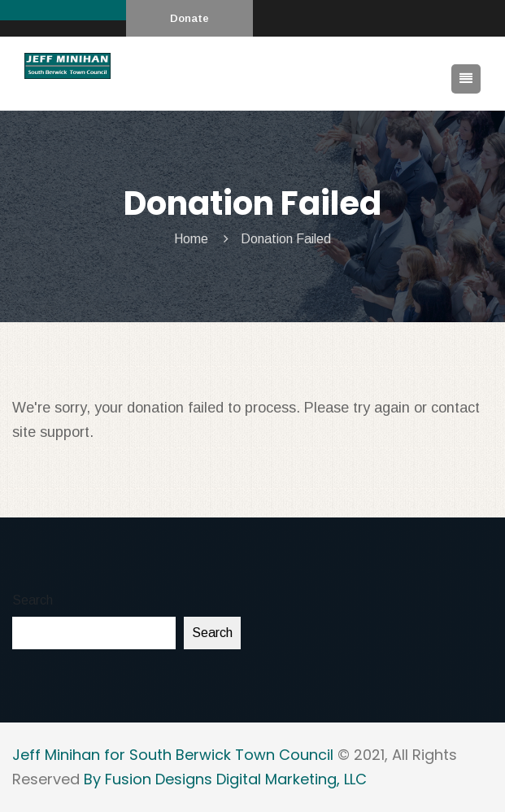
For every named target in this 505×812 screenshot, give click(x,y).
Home (191, 239)
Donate (189, 18)
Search (33, 600)
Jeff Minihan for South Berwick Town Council (173, 755)
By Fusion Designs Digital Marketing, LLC (225, 779)
